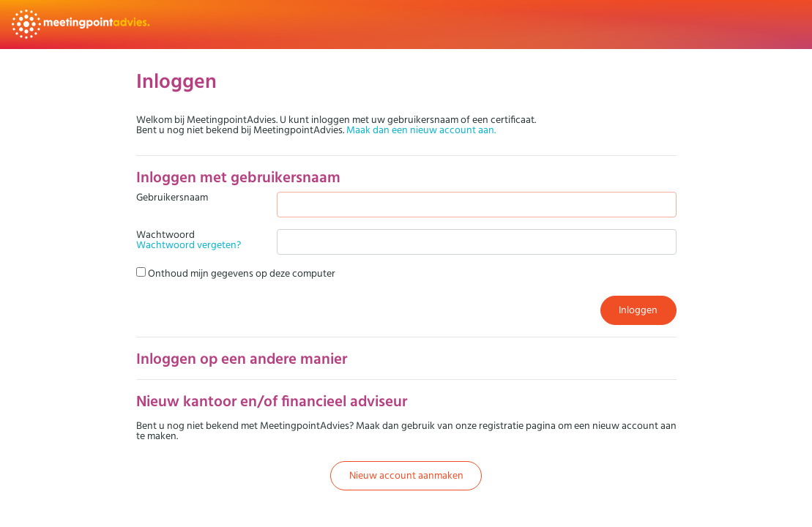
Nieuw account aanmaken (406, 475)
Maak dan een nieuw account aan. (421, 130)
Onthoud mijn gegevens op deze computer (236, 273)
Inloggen (638, 310)
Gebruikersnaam (172, 198)
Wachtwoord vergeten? (189, 244)
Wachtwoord (189, 239)
